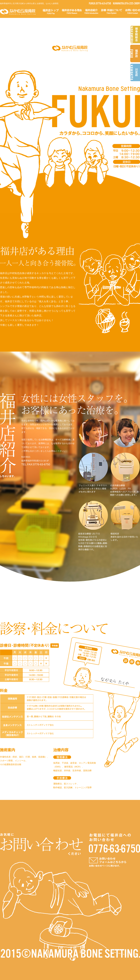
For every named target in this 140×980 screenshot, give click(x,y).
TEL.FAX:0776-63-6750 (36, 464)
